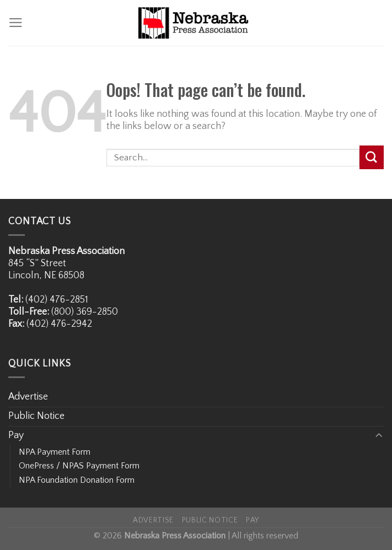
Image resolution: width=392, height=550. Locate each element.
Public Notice (36, 416)
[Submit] (372, 157)
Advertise (28, 397)
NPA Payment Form (55, 452)
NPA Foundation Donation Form (77, 480)
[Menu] (16, 23)
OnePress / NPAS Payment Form (79, 466)
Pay (16, 435)
